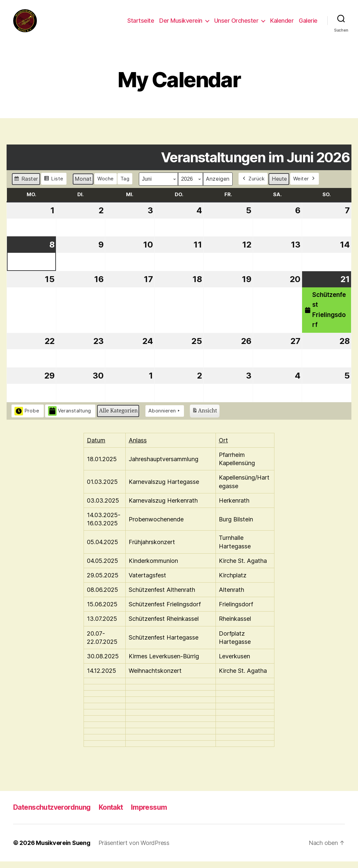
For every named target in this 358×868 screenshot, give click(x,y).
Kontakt (111, 814)
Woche (106, 185)
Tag (125, 185)
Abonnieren (165, 417)
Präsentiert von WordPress (134, 849)
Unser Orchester (236, 24)
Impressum (149, 814)
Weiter (305, 185)
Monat (83, 185)
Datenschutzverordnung (52, 814)
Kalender (282, 24)
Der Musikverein (181, 24)
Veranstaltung (70, 418)
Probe (27, 417)
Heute (280, 185)
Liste (54, 186)
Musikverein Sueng (63, 849)
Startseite (141, 24)
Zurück (253, 185)
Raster (26, 186)
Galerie (308, 24)
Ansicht (205, 418)
